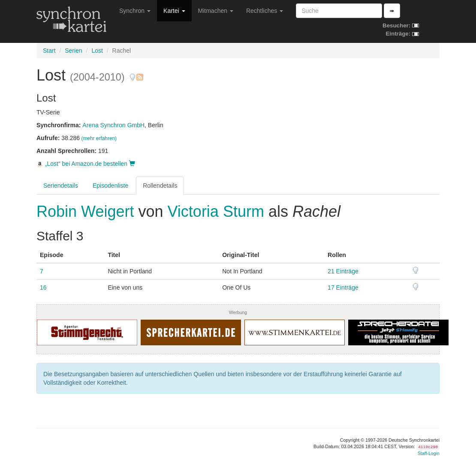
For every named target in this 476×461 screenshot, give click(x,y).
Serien (73, 51)
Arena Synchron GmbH (113, 125)
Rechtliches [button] (265, 11)
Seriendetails (61, 186)
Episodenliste (110, 186)
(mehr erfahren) (99, 138)
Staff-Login (429, 453)
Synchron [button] (135, 11)
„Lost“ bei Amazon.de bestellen (86, 164)
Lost (97, 51)
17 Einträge (343, 287)
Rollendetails (160, 186)
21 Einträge (343, 271)
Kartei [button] (174, 11)
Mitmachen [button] (216, 11)
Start (49, 51)
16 (43, 287)
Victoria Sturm (216, 211)
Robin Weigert (87, 211)
